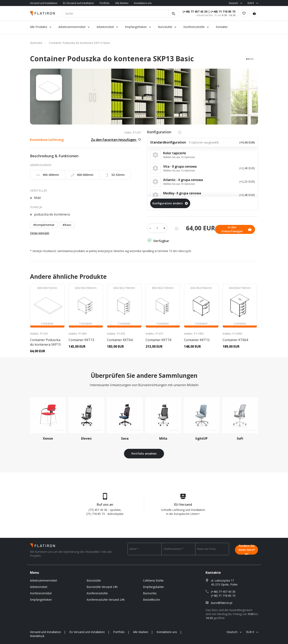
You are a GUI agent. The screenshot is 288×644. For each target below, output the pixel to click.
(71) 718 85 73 (95, 512)
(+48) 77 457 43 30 (192, 11)
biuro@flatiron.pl (222, 601)
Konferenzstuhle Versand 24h (106, 598)
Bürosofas (150, 591)
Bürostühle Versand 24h (102, 585)
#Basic (67, 225)
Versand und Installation (44, 3)
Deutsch (233, 3)
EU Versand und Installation (78, 3)
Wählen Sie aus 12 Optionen (179, 171)
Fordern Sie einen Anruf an (247, 547)
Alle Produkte (39, 27)
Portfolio (105, 3)
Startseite (36, 43)
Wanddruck (37, 634)
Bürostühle (165, 27)
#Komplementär (44, 225)
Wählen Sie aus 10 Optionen (179, 157)
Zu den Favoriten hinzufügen (116, 140)
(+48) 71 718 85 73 (220, 11)
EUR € (251, 3)
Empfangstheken (136, 27)
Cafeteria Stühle (153, 578)
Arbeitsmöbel (105, 27)
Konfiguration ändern (170, 203)
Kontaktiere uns (143, 3)
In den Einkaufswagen (169, 227)
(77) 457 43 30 (98, 508)
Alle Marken (122, 3)
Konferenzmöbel (41, 591)
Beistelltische (151, 598)
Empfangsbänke (153, 585)
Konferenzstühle (194, 27)
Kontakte (222, 27)
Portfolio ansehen (144, 452)
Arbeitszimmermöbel (72, 27)
